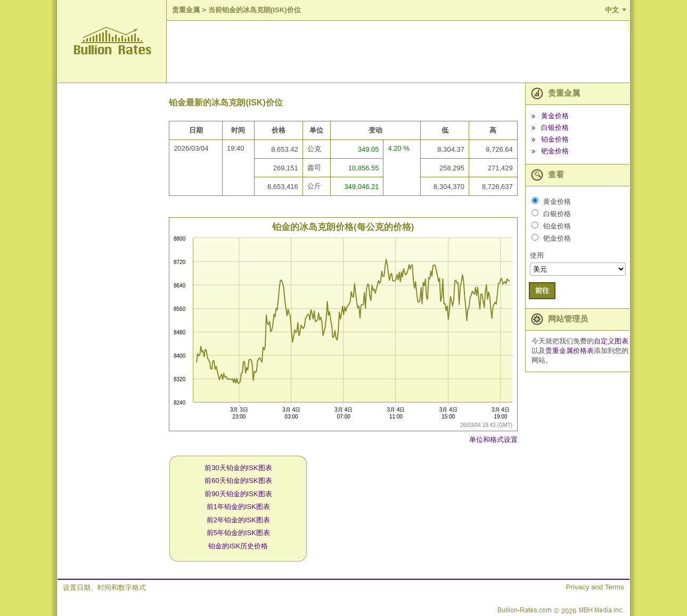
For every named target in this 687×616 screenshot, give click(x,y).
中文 (612, 10)
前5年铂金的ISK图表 (238, 533)
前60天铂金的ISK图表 (238, 481)
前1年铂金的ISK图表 (238, 507)
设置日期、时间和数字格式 (104, 588)
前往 (542, 290)
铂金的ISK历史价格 (238, 546)
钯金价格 (555, 151)
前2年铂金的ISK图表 (238, 520)
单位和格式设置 (493, 440)
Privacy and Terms (595, 587)
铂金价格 (555, 139)
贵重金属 (186, 10)
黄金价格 (555, 116)
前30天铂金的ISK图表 (238, 468)
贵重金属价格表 (570, 351)
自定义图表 (611, 341)
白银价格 (555, 128)
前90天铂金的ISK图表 (238, 494)
